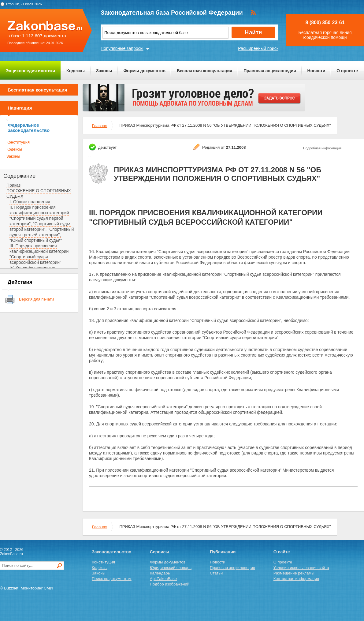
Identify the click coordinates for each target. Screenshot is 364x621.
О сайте (282, 552)
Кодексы (76, 71)
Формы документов (144, 71)
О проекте (347, 71)
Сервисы (160, 552)
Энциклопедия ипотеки (30, 71)
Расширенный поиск (258, 48)
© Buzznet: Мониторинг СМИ (26, 588)
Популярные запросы (122, 48)
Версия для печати (36, 299)
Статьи (216, 573)
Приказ (13, 185)
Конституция (18, 142)
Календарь (160, 573)
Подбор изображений (170, 584)
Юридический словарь (171, 568)
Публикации (223, 552)
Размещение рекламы (294, 573)
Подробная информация (322, 148)
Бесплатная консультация (204, 71)
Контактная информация (296, 579)
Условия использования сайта (301, 568)
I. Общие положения (30, 202)
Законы (104, 71)
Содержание (19, 176)
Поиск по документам (112, 579)
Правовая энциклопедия (270, 71)
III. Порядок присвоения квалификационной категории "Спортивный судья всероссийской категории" (39, 254)
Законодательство (111, 552)
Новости (316, 71)
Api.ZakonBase (163, 579)
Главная (100, 126)
